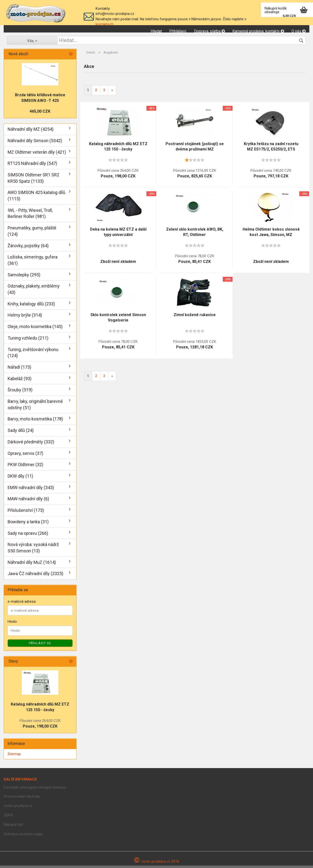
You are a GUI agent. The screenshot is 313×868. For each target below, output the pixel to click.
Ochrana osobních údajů (23, 836)
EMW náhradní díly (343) (31, 490)
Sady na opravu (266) (28, 535)
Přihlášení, (178, 31)
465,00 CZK (40, 114)
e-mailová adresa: (22, 604)
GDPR (8, 818)
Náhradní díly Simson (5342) (35, 143)
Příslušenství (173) (26, 513)
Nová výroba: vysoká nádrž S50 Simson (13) (33, 550)
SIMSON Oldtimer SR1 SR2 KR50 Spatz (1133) (33, 180)
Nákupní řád (13, 827)
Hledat (156, 31)
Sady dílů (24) (21, 433)
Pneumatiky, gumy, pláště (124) (32, 233)
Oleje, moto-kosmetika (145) (35, 329)
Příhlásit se (40, 645)
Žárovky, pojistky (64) (28, 248)
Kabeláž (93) (20, 381)
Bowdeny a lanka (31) (28, 524)
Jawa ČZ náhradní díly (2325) (35, 576)
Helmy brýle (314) (25, 317)
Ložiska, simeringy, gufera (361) (33, 263)
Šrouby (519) (20, 392)
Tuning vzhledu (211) (28, 340)
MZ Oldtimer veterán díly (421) (37, 154)
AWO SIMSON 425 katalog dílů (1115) (36, 198)
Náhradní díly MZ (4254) (31, 132)
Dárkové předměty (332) (31, 444)
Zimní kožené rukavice (195, 317)
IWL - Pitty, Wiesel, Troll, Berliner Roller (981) (30, 216)
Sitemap (14, 756)
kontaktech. (105, 24)
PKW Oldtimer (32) (25, 467)
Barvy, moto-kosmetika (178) (35, 421)
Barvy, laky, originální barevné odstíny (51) (35, 407)
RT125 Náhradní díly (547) (32, 166)
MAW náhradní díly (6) (28, 501)
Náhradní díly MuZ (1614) (32, 564)
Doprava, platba (210, 31)
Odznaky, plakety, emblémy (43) (34, 292)
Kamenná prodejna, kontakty (258, 31)
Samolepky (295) (24, 277)
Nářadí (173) (19, 370)
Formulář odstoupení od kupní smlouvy (35, 790)
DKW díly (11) (20, 478)
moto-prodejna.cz (18, 808)
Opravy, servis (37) (25, 455)
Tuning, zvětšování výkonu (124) (33, 355)
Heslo (12, 624)
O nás (299, 31)
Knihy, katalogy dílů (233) (31, 306)
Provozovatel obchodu (22, 799)
